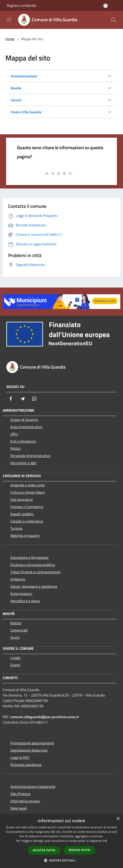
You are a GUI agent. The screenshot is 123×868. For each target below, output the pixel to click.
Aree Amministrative (26, 427)
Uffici (14, 434)
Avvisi (15, 637)
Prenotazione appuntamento (32, 743)
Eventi (15, 665)
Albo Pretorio (20, 794)
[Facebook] (11, 399)
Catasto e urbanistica (27, 521)
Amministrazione (24, 76)
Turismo (16, 528)
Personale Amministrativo (30, 456)
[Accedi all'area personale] (106, 6)
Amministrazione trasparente (33, 787)
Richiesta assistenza (26, 765)
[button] (61, 860)
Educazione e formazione (29, 557)
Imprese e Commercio (27, 507)
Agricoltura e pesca (25, 601)
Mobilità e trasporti (25, 536)
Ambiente (18, 579)
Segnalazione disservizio (29, 750)
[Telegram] (23, 399)
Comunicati (19, 630)
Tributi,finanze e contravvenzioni (35, 572)
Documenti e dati (23, 463)
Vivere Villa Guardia (26, 112)
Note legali (19, 808)
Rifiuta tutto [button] (80, 850)
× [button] (118, 819)
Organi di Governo (24, 420)
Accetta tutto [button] (44, 850)
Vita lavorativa (22, 499)
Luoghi (16, 658)
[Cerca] (114, 20)
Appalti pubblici (22, 514)
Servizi (16, 100)
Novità (16, 88)
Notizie (16, 623)
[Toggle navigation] (9, 19)
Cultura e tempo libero (27, 492)
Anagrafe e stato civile (27, 485)
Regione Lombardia (21, 5)
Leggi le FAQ (20, 757)
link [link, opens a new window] (105, 841)
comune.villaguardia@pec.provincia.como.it (45, 717)
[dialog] (61, 841)
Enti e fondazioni (23, 441)
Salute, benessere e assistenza (34, 586)
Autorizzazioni (21, 594)
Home (10, 39)
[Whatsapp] (34, 399)
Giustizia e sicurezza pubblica (33, 565)
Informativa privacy (25, 801)
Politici (16, 448)
